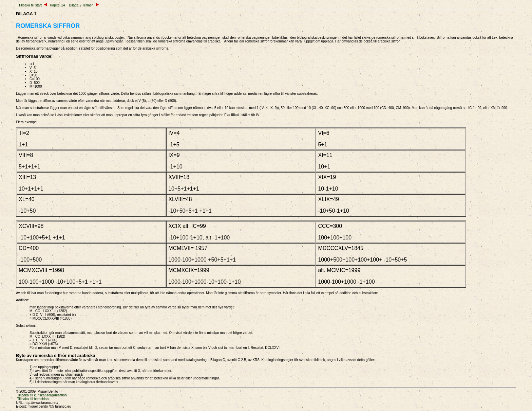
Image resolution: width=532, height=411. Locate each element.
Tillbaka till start (30, 5)
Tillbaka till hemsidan (33, 399)
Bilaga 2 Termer (84, 5)
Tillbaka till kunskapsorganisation (42, 395)
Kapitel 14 (56, 5)
